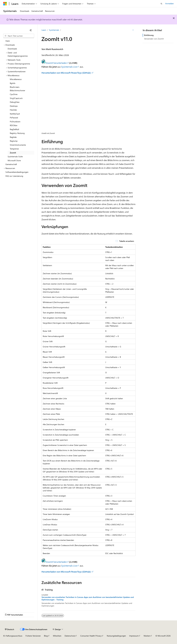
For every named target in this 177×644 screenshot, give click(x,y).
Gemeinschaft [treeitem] (11, 164)
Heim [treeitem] (8, 41)
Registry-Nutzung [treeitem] (17, 133)
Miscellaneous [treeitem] (16, 79)
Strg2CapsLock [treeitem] (16, 98)
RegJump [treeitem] (14, 141)
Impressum (134, 636)
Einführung (149, 35)
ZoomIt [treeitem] (13, 153)
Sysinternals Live (69, 67)
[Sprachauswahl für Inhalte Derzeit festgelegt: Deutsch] (9, 629)
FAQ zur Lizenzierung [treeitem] (14, 176)
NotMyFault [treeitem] (15, 114)
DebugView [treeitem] (15, 102)
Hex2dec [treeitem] (13, 110)
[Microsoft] (5, 4)
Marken (147, 636)
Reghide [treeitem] (13, 137)
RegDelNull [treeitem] (14, 129)
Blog (46, 636)
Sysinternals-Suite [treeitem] (15, 156)
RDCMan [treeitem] (14, 125)
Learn (44, 30)
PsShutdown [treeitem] (15, 122)
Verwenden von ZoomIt (154, 39)
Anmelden (169, 3)
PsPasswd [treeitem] (14, 118)
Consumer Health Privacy (91, 636)
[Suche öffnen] (161, 4)
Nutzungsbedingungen (116, 636)
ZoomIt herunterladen (54, 63)
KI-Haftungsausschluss (13, 636)
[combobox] (19, 36)
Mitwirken (57, 636)
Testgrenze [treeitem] (14, 149)
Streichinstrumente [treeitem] (18, 145)
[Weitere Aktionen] (133, 30)
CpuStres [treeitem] (14, 94)
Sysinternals (54, 30)
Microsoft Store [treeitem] (14, 160)
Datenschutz (70, 636)
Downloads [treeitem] (12, 49)
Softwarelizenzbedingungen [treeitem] (17, 172)
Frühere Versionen (33, 636)
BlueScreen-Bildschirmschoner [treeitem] (17, 89)
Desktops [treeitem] (14, 106)
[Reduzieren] (31, 30)
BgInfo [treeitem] (13, 83)
